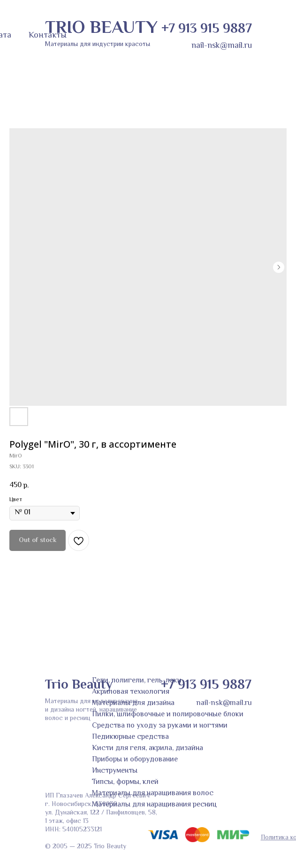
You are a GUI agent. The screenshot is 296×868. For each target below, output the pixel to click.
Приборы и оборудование (135, 760)
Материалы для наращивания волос (153, 794)
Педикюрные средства (130, 737)
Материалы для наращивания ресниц (154, 805)
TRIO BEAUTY (101, 29)
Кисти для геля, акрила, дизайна (148, 748)
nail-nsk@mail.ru (222, 46)
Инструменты (115, 771)
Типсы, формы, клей (125, 782)
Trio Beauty (79, 685)
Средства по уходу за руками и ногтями (160, 726)
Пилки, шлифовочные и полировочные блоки (168, 715)
